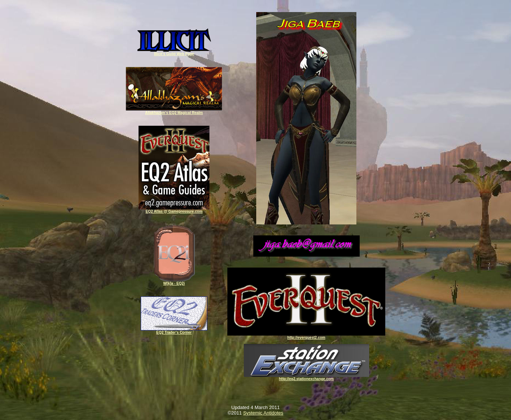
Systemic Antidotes (263, 413)
